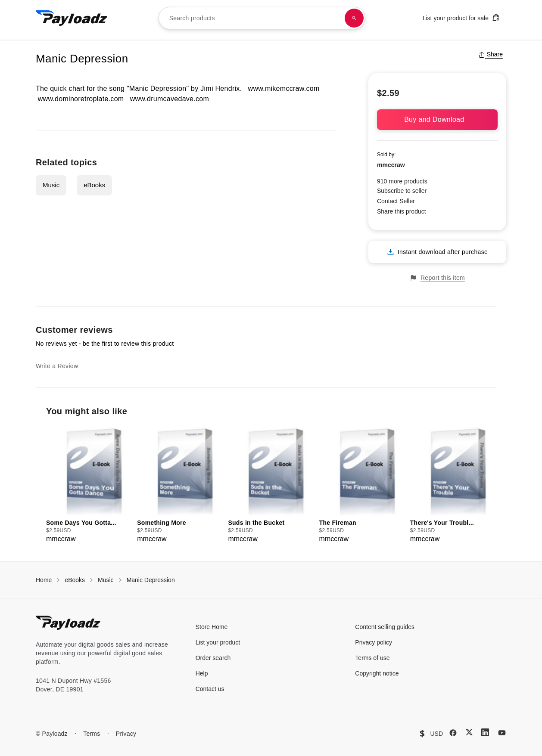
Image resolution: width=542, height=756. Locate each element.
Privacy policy (374, 642)
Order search (213, 658)
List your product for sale (461, 17)
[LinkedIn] (485, 732)
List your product (218, 642)
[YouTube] (502, 733)
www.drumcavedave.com (170, 99)
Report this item (437, 278)
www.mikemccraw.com (284, 88)
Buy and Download (437, 119)
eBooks (94, 185)
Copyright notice (377, 673)
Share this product (402, 211)
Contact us (210, 689)
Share (491, 54)
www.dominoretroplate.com (81, 99)
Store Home (212, 627)
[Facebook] (453, 733)
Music (51, 185)
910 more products (402, 181)
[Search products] (354, 18)
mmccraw (391, 165)
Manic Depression (151, 580)
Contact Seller (396, 201)
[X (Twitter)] (469, 732)
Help (202, 673)
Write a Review (57, 366)
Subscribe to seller (402, 191)
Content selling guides (385, 627)
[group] (89, 484)
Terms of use (372, 658)
